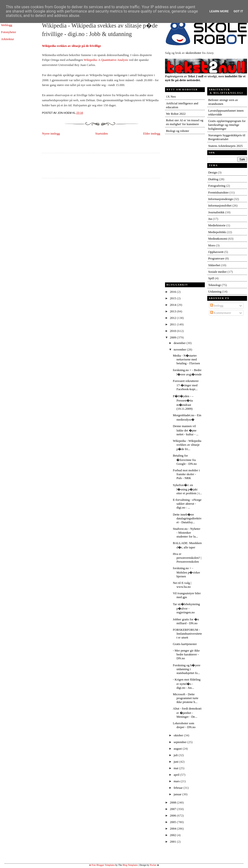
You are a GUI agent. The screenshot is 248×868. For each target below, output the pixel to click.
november (180, 349)
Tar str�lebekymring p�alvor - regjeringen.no (186, 608)
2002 (173, 835)
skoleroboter (193, 53)
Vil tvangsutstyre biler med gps (187, 595)
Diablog (213, 179)
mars (177, 781)
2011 (173, 324)
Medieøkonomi (218, 239)
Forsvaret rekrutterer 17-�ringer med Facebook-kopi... (186, 385)
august (178, 749)
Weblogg (7, 25)
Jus (210, 219)
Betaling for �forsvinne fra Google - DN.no (185, 460)
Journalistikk (216, 212)
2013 (173, 311)
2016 (173, 292)
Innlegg (217, 305)
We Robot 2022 (176, 114)
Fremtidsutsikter (218, 192)
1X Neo (171, 97)
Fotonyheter (9, 32)
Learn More (219, 11)
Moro (212, 245)
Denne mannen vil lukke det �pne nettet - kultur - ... (186, 430)
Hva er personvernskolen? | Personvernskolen (187, 558)
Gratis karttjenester (185, 644)
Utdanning (215, 291)
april (177, 775)
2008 (173, 802)
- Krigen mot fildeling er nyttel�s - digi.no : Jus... (186, 684)
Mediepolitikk (217, 232)
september (181, 742)
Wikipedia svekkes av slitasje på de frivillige (72, 46)
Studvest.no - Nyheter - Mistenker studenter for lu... (186, 533)
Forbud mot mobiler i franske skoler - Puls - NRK (186, 474)
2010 (173, 331)
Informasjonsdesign (221, 199)
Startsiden (102, 133)
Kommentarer (221, 313)
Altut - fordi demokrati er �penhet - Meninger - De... (187, 713)
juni (176, 762)
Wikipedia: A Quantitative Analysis (106, 60)
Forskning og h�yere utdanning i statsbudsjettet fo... (186, 669)
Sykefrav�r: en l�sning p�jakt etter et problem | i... (187, 489)
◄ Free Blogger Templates (102, 865)
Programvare (216, 258)
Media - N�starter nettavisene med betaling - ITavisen (186, 359)
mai (176, 768)
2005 (173, 822)
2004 (173, 829)
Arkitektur (7, 39)
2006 (173, 815)
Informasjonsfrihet (220, 205)
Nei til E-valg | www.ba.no (182, 585)
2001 (173, 842)
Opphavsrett (216, 252)
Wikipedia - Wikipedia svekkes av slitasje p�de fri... (187, 445)
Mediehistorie (217, 225)
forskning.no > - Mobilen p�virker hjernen (186, 572)
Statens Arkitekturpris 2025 (225, 146)
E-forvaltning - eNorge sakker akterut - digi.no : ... (187, 504)
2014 (173, 305)
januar (178, 794)
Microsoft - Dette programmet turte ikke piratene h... (186, 698)
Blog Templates (130, 865)
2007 (173, 809)
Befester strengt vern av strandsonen (223, 102)
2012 (173, 318)
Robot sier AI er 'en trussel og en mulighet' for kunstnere (185, 122)
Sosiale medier (217, 272)
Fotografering (217, 186)
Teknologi (215, 285)
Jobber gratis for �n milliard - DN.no (186, 621)
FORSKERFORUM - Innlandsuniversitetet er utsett (187, 634)
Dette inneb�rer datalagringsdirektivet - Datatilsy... (187, 518)
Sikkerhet (214, 265)
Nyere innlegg (51, 133)
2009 (173, 337)
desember (180, 343)
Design (213, 172)
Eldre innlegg (152, 133)
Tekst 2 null (196, 76)
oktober (179, 735)
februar (179, 788)
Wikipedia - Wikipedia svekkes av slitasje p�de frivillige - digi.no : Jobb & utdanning (100, 30)
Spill (211, 278)
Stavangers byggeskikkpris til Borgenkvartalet (227, 137)
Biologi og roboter (178, 131)
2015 (173, 298)
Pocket (153, 865)
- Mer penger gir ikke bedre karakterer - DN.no (186, 654)
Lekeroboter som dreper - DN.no (184, 725)
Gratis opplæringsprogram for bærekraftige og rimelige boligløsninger (227, 125)
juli (176, 755)
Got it (238, 11)
